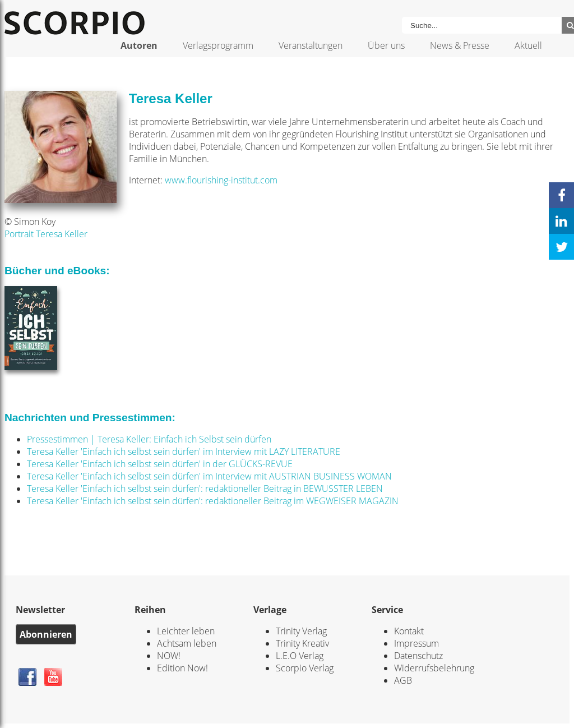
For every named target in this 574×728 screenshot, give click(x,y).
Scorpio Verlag (305, 668)
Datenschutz (418, 656)
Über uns (386, 45)
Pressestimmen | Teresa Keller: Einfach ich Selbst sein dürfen (149, 439)
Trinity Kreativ (302, 643)
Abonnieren (46, 634)
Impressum (416, 643)
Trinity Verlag (301, 631)
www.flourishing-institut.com (221, 180)
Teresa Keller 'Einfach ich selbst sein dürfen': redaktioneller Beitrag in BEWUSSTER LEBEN (205, 489)
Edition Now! (182, 668)
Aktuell (528, 45)
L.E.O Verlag (300, 656)
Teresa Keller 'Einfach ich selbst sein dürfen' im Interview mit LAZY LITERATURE (184, 451)
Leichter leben (186, 631)
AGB (403, 680)
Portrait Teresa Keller (46, 234)
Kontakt (409, 631)
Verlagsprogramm (218, 45)
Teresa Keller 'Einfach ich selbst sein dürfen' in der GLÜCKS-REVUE (160, 464)
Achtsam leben (187, 643)
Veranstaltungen (311, 45)
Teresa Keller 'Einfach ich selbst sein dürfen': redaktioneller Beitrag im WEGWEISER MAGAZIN (213, 501)
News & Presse (460, 45)
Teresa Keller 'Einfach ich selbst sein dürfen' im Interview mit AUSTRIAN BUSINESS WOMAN (209, 476)
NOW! (169, 656)
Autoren (139, 45)
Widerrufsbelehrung (434, 668)
